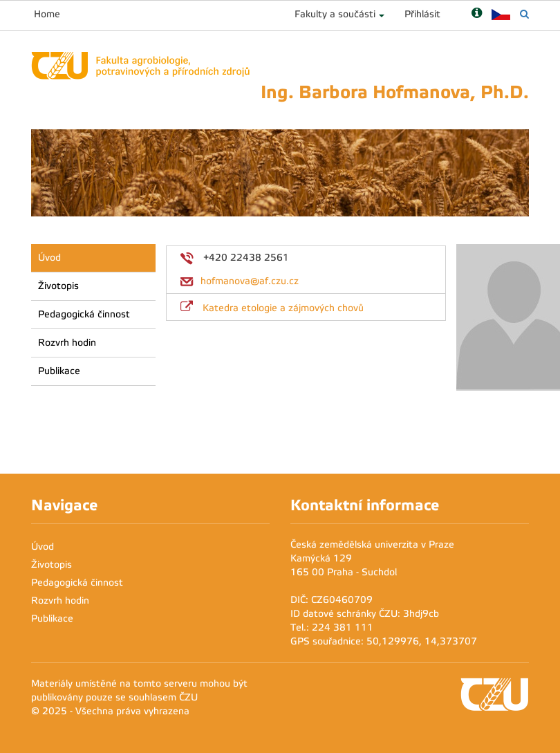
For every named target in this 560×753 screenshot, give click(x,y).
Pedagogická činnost (84, 314)
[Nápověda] (477, 14)
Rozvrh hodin (67, 343)
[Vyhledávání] (524, 14)
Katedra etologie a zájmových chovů (283, 308)
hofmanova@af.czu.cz (250, 281)
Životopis (58, 286)
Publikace (59, 371)
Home (47, 14)
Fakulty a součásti (335, 14)
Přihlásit (422, 14)
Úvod (49, 258)
